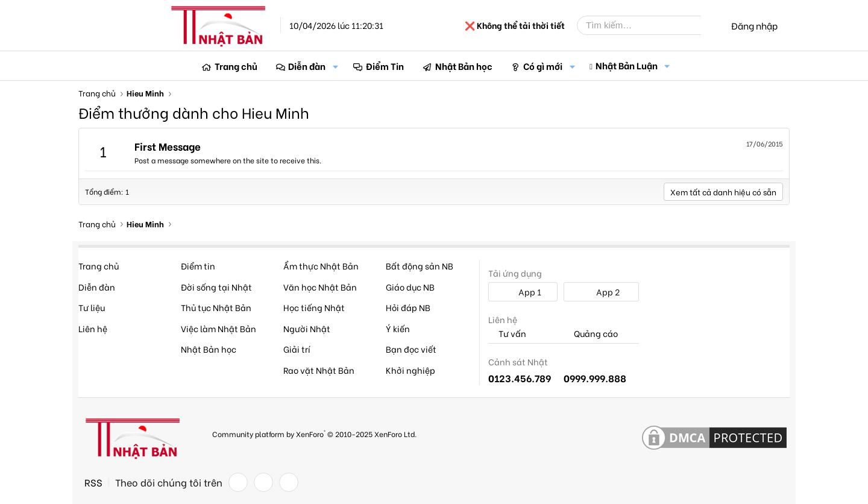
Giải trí (297, 349)
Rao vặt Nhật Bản (319, 370)
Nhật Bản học (464, 66)
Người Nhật (307, 328)
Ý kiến (398, 328)
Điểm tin (198, 266)
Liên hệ (93, 328)
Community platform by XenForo (314, 433)
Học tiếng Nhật (314, 307)
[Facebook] (238, 482)
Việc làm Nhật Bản (219, 328)
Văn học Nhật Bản (320, 287)
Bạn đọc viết (411, 349)
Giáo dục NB (410, 287)
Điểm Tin (385, 66)
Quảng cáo (591, 334)
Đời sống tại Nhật (216, 287)
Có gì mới (543, 66)
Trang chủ (236, 66)
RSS (93, 482)
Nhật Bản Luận (627, 65)
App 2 (601, 291)
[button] (335, 66)
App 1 (523, 291)
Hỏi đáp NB (408, 307)
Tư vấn (507, 334)
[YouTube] (289, 482)
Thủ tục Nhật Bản (216, 307)
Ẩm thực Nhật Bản (321, 266)
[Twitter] (263, 482)
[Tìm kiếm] (648, 25)
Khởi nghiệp (410, 370)
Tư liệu (92, 307)
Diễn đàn (307, 66)
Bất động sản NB (420, 266)
